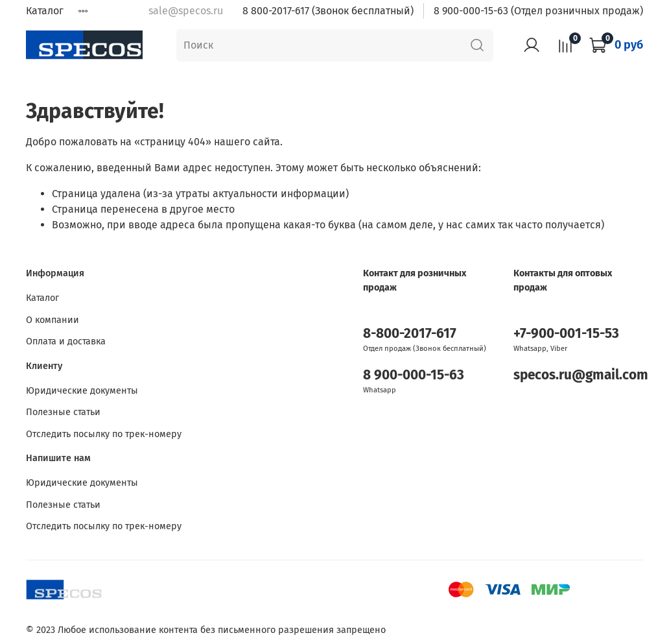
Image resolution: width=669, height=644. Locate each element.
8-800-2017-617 (410, 334)
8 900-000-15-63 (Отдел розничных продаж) (538, 11)
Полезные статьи (63, 412)
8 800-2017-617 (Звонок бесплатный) (328, 11)
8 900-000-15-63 (414, 375)
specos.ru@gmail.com (581, 375)
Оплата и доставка (66, 341)
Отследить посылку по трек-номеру (104, 434)
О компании (53, 320)
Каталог (45, 11)
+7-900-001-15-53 (566, 334)
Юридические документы (82, 391)
